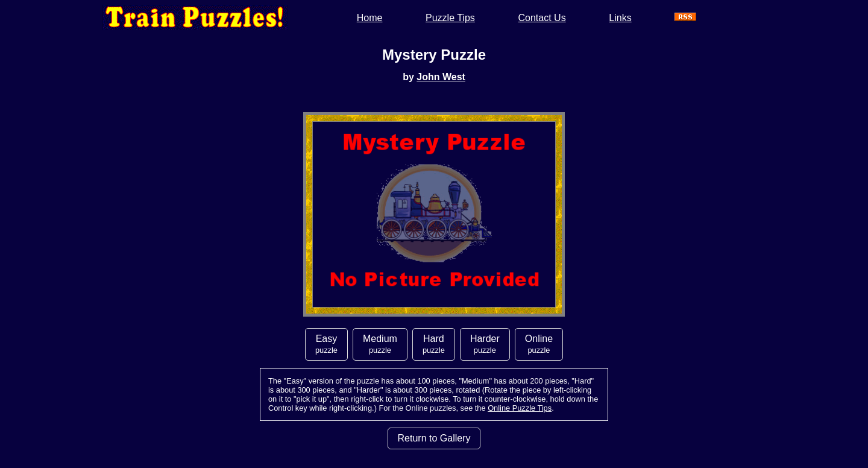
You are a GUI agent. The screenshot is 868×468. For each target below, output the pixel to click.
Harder (485, 344)
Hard (434, 344)
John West (441, 77)
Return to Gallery (434, 438)
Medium (380, 344)
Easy (326, 344)
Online (539, 344)
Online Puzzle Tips (520, 408)
